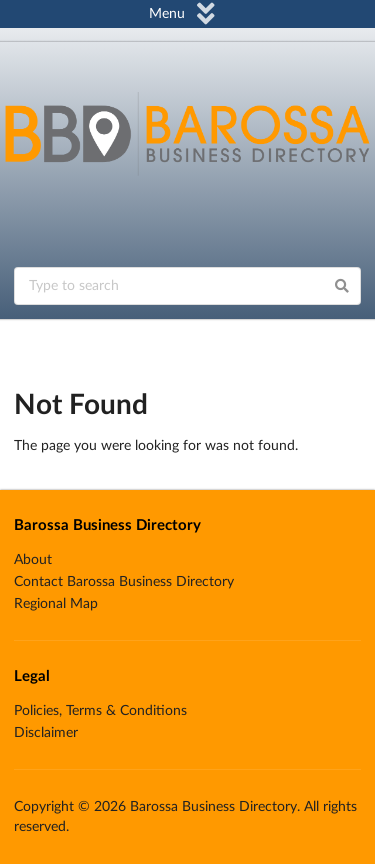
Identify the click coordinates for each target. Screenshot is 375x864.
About (33, 560)
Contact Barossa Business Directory (124, 582)
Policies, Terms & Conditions (100, 711)
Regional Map (56, 604)
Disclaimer (46, 733)
